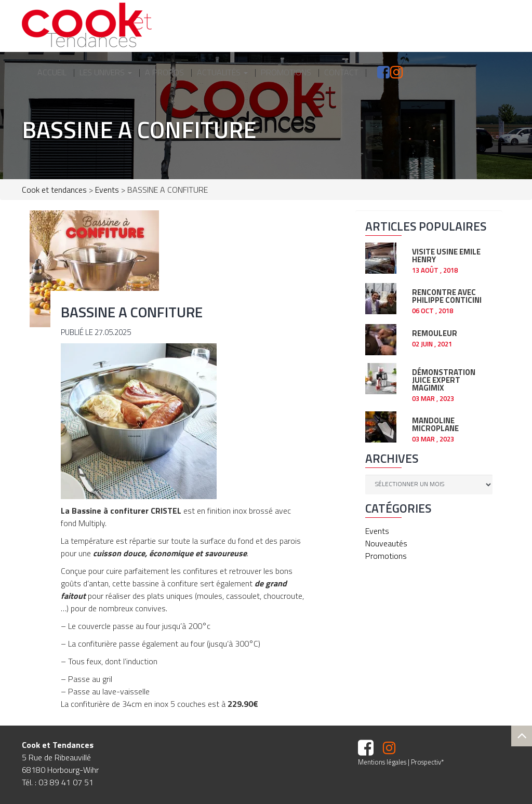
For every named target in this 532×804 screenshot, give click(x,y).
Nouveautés (386, 543)
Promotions (286, 72)
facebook (372, 72)
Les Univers (106, 72)
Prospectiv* (427, 762)
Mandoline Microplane (435, 423)
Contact (341, 72)
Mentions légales (382, 762)
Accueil (52, 72)
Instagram (388, 72)
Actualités (222, 72)
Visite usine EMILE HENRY (446, 254)
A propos (164, 72)
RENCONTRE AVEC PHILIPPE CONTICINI (447, 295)
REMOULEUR (435, 332)
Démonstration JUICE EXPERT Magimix (444, 379)
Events (377, 531)
